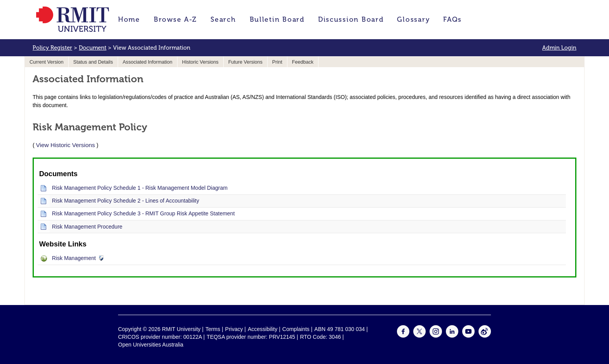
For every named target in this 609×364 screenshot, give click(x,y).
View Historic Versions (66, 145)
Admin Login (559, 48)
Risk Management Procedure (87, 227)
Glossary (413, 19)
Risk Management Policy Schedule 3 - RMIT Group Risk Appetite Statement (144, 213)
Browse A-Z (175, 19)
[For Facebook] (403, 336)
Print (277, 62)
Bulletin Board (277, 19)
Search (223, 19)
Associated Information (148, 62)
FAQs (452, 19)
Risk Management (74, 258)
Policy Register (52, 48)
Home (129, 19)
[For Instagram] (436, 336)
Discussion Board (351, 19)
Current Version (47, 62)
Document (93, 48)
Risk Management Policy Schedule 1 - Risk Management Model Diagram (140, 188)
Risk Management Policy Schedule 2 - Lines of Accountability (126, 201)
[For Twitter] (419, 336)
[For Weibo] (485, 336)
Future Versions (245, 62)
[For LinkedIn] (452, 336)
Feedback (303, 62)
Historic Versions (200, 62)
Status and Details (93, 62)
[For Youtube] (468, 336)
